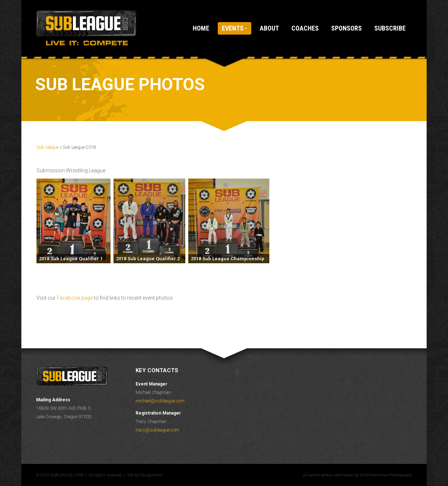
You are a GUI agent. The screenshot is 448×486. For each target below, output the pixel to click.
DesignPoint (151, 475)
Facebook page (75, 298)
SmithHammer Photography (386, 475)
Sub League (48, 147)
